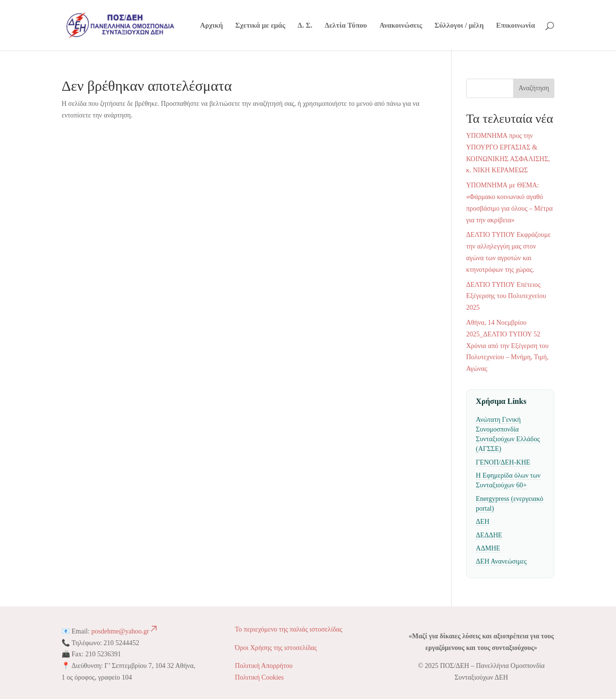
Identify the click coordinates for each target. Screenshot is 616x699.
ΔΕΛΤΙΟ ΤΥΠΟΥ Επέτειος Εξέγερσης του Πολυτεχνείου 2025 (506, 296)
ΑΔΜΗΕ (488, 548)
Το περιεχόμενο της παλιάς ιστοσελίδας (289, 629)
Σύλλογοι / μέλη (459, 25)
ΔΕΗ (483, 522)
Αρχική (211, 25)
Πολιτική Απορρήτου (264, 666)
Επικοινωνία (516, 25)
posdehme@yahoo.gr (125, 631)
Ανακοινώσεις (401, 25)
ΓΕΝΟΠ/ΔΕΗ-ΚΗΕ (503, 462)
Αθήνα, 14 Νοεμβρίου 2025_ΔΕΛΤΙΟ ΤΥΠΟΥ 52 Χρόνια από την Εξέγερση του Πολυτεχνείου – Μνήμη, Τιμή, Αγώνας (507, 346)
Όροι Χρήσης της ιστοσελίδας (276, 648)
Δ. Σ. (305, 25)
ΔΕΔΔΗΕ (489, 535)
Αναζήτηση (534, 88)
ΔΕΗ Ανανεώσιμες (501, 561)
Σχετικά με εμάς (260, 25)
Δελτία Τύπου (346, 25)
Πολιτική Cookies (259, 677)
